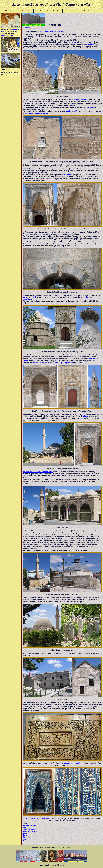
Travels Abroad (83, 11)
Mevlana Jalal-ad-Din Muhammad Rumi (38, 472)
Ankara (85, 416)
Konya (73, 42)
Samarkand (27, 299)
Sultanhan (27, 28)
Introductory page (29, 825)
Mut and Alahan (29, 829)
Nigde (25, 833)
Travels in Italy (69, 11)
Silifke (76, 111)
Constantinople (68, 175)
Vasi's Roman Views (25, 11)
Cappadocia (27, 837)
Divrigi (34, 297)
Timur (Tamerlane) (81, 100)
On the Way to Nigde (30, 831)
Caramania (90, 107)
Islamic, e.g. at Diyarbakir (63, 363)
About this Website (8, 11)
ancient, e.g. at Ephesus (41, 363)
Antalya (68, 111)
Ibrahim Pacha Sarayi (72, 763)
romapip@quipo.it (8, 35)
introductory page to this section (52, 31)
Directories (57, 11)
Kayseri (25, 297)
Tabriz (87, 297)
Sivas (24, 839)
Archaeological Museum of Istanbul (37, 818)
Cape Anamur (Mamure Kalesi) (36, 113)
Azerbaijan (89, 44)
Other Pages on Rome (43, 11)
